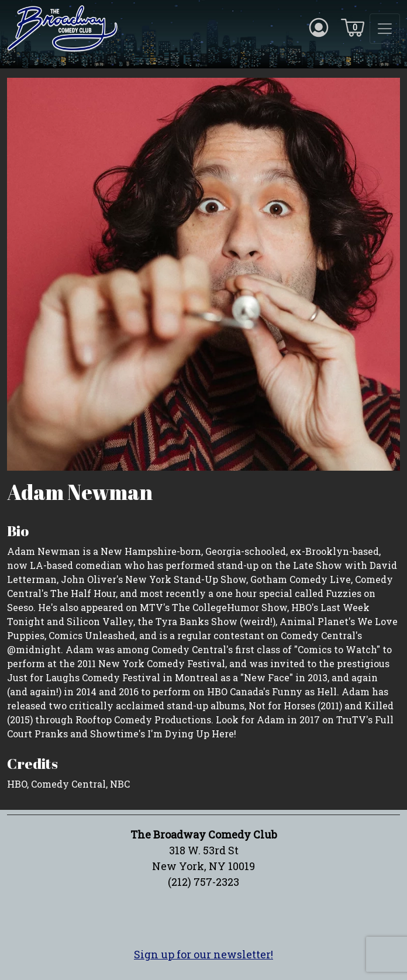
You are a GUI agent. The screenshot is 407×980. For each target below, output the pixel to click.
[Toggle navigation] (385, 29)
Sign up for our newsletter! (203, 954)
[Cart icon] (353, 27)
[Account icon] (319, 27)
